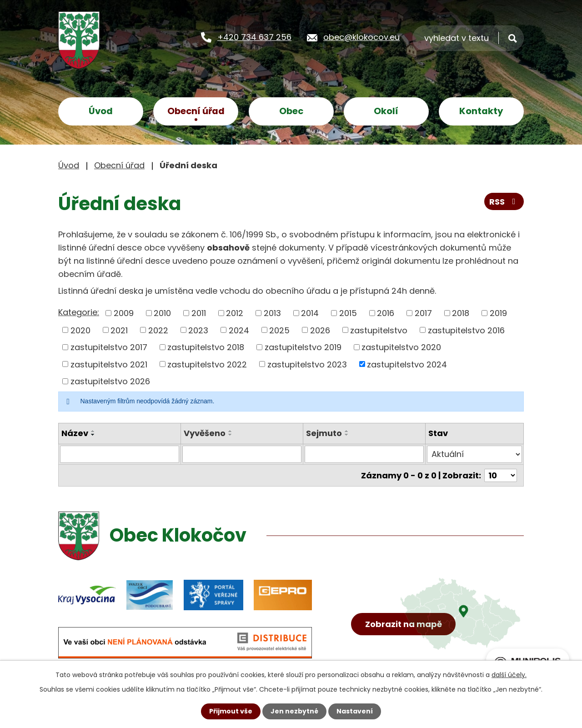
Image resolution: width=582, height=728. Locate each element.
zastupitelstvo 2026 (110, 381)
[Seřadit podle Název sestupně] (93, 435)
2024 (239, 330)
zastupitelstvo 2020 (401, 347)
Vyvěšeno (205, 433)
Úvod (101, 111)
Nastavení (355, 711)
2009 (124, 313)
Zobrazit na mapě (404, 624)
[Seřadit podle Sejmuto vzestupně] (347, 431)
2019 (498, 313)
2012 (235, 313)
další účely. (509, 675)
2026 (320, 330)
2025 (279, 330)
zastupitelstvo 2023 (307, 364)
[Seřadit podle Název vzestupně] (93, 431)
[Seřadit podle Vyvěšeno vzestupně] (231, 431)
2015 (348, 313)
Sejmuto (324, 433)
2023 (198, 330)
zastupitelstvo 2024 (407, 364)
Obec (291, 111)
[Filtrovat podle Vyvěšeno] (242, 454)
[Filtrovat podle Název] (120, 454)
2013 (272, 313)
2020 (80, 330)
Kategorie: (79, 312)
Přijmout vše (231, 711)
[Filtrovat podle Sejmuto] (364, 454)
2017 (423, 313)
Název (75, 433)
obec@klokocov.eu (361, 37)
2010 (162, 313)
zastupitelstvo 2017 (109, 347)
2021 (119, 330)
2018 (461, 313)
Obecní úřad (196, 111)
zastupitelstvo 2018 (206, 347)
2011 (199, 313)
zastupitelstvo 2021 (109, 364)
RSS (504, 202)
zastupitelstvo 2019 (303, 347)
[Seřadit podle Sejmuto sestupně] (347, 435)
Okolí (386, 111)
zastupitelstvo (379, 330)
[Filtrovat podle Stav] (474, 454)
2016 (386, 313)
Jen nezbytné (294, 711)
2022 (158, 330)
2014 (310, 313)
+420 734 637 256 (254, 37)
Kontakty (481, 111)
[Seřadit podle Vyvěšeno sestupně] (231, 435)
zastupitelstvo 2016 (466, 330)
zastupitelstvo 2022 (207, 364)
